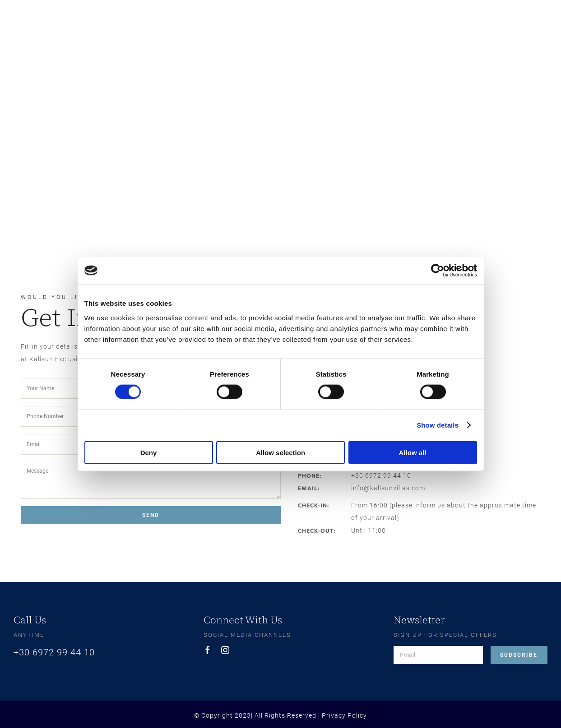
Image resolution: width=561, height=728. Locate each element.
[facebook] (208, 650)
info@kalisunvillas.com (388, 488)
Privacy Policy (344, 715)
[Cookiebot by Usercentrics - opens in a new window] (438, 271)
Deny (149, 452)
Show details (438, 425)
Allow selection (280, 452)
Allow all (413, 452)
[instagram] (225, 650)
